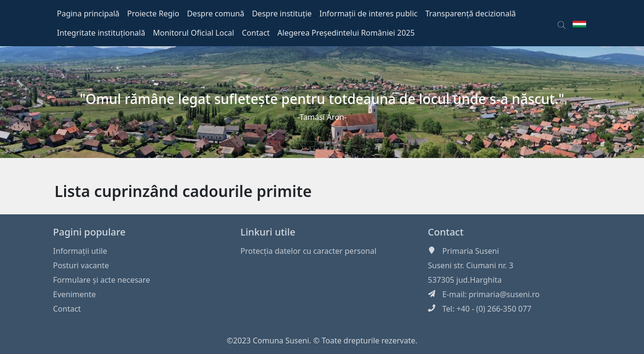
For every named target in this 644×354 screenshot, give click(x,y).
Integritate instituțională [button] (101, 33)
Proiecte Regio (153, 13)
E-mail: (456, 294)
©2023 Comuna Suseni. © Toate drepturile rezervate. (322, 341)
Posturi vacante (81, 265)
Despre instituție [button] (282, 13)
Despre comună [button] (216, 13)
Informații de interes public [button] (369, 13)
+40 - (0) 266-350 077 (494, 309)
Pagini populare (89, 232)
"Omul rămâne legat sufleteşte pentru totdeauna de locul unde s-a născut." (322, 99)
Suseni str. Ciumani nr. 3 (471, 265)
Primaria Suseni (471, 251)
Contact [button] (256, 33)
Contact (67, 309)
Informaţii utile (80, 251)
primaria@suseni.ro (504, 294)
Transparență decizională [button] (470, 13)
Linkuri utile (268, 232)
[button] (562, 23)
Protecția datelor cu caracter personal (309, 251)
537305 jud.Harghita (465, 280)
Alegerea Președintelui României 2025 (346, 33)
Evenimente (74, 294)
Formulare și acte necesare (101, 280)
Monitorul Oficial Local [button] (194, 33)
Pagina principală (88, 13)
